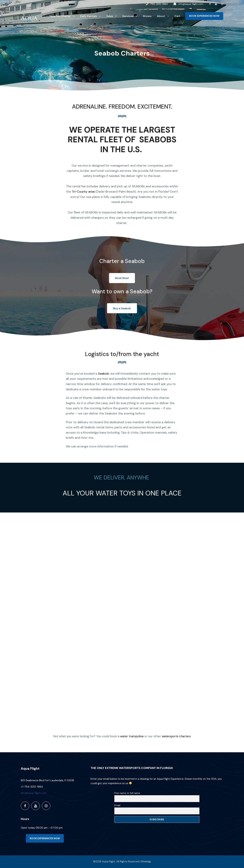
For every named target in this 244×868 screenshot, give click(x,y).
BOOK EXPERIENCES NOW (204, 16)
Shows (147, 16)
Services (128, 16)
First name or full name (127, 793)
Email (117, 805)
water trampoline (132, 736)
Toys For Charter (60, 16)
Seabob (103, 374)
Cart (177, 16)
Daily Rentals (88, 16)
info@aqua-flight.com (191, 4)
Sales (110, 16)
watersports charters (176, 736)
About (161, 16)
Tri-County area (83, 192)
